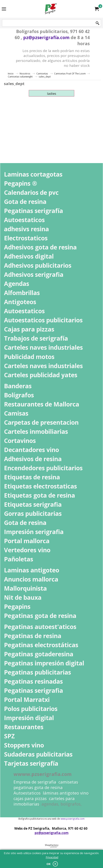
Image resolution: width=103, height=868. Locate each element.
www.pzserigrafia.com (73, 819)
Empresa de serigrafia (35, 782)
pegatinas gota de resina (38, 787)
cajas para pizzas (30, 798)
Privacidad (52, 857)
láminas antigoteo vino (66, 793)
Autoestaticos (27, 793)
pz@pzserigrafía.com (46, 37)
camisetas (68, 782)
